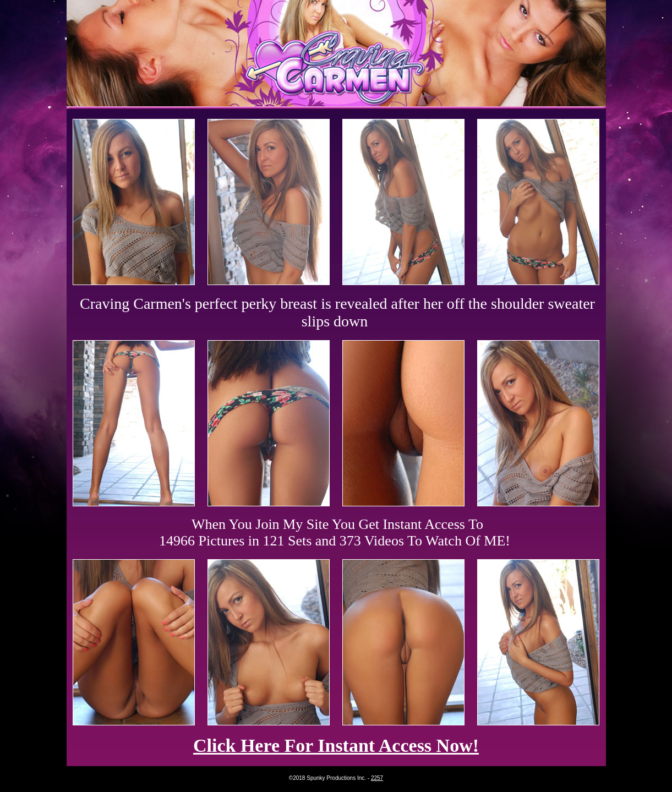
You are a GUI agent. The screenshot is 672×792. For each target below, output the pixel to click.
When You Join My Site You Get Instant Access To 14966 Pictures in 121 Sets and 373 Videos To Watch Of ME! (335, 532)
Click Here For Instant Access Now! (336, 745)
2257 (377, 778)
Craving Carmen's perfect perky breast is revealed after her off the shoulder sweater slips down (337, 312)
